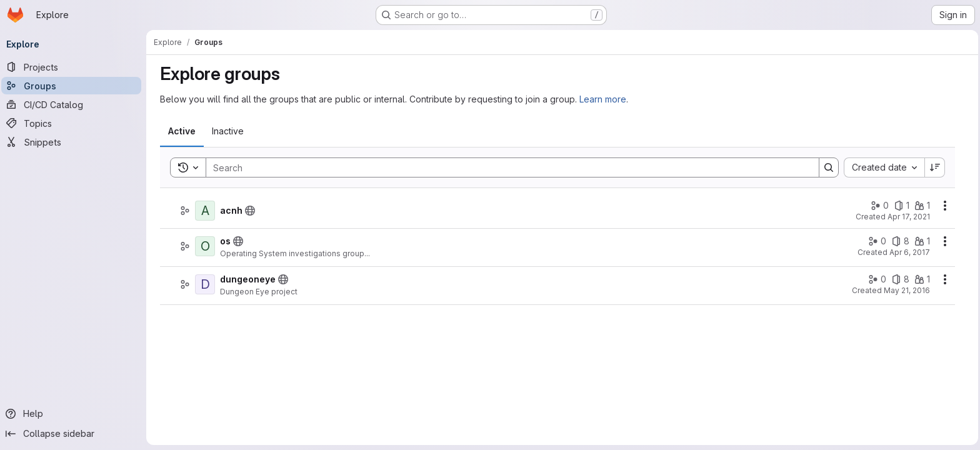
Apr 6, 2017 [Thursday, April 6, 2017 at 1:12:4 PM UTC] (910, 252)
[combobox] (885, 167)
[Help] (75, 414)
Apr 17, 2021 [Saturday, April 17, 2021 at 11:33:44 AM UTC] (909, 217)
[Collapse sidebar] (75, 434)
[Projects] (75, 67)
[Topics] (75, 123)
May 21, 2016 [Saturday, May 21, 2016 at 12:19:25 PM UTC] (907, 290)
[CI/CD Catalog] (75, 104)
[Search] (507, 167)
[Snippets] (75, 142)
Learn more (603, 99)
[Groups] (75, 86)
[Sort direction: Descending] (936, 167)
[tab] (182, 131)
